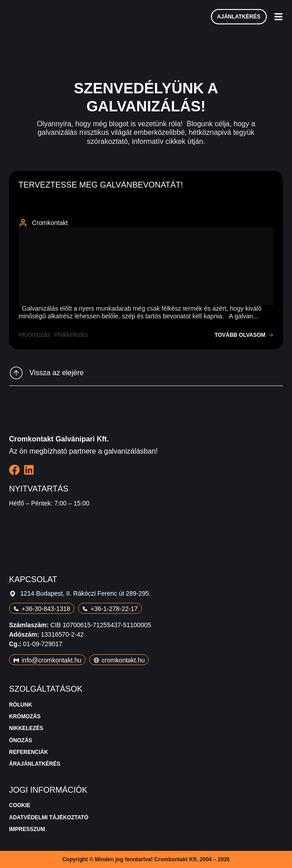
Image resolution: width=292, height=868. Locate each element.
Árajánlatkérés (35, 764)
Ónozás (21, 740)
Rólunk (21, 705)
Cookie (20, 805)
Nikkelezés (26, 728)
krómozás (36, 335)
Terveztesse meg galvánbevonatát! (101, 185)
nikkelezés (73, 335)
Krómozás (25, 716)
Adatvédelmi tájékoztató (49, 817)
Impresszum (27, 829)
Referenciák (29, 752)
